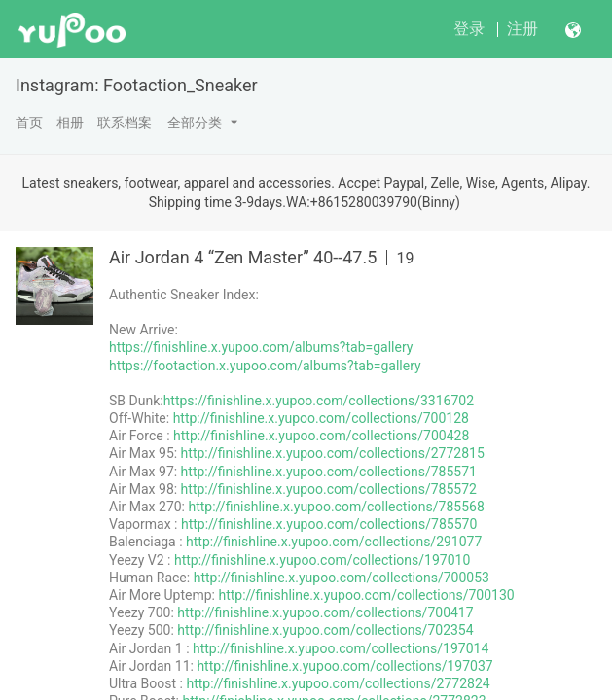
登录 (469, 29)
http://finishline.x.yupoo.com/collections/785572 (329, 489)
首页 (29, 122)
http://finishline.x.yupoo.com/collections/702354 (325, 630)
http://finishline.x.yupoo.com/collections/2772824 (338, 683)
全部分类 (195, 122)
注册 (522, 29)
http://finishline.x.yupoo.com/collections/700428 (321, 436)
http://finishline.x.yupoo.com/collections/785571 (329, 472)
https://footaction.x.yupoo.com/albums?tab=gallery (265, 366)
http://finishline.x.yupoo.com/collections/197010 (322, 560)
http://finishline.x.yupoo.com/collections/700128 (321, 418)
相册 (70, 122)
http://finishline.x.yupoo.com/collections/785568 (336, 507)
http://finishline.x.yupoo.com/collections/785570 (329, 524)
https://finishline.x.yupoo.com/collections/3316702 (319, 401)
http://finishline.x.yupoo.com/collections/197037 (344, 666)
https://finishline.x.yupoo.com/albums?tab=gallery (261, 347)
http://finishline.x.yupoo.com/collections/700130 (366, 595)
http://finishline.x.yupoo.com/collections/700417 (325, 612)
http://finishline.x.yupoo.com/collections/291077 (334, 542)
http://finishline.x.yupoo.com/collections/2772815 (333, 453)
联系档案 (125, 122)
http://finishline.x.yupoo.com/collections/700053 (342, 577)
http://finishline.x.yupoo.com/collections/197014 (341, 648)
